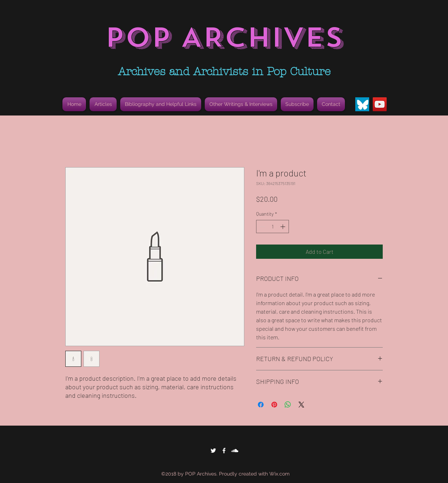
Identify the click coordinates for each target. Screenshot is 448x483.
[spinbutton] (273, 227)
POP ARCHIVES (224, 38)
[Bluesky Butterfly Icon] (362, 104)
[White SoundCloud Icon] (235, 451)
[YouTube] (380, 104)
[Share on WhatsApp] (288, 405)
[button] (161, 104)
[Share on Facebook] (261, 405)
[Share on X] (301, 405)
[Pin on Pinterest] (274, 405)
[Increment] (283, 227)
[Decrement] (262, 227)
